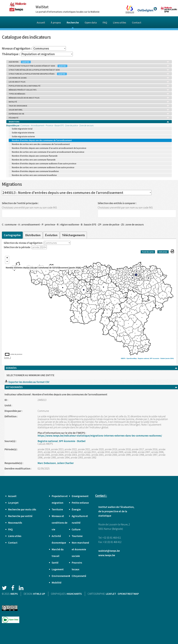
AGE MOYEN (89, 62)
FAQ (105, 23)
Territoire (57, 509)
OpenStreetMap (132, 358)
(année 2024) (169, 358)
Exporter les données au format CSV (27, 382)
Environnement (61, 576)
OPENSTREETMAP (128, 594)
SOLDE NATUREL (89, 110)
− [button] (7, 262)
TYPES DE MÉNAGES (89, 94)
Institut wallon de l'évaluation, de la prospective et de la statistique (116, 511)
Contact (137, 23)
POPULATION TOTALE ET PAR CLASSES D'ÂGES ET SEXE (89, 66)
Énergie (76, 509)
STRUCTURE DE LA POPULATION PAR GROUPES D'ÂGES (89, 74)
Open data (91, 23)
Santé (55, 563)
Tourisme (77, 536)
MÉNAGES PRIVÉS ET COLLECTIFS (89, 90)
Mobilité (57, 583)
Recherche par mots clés (22, 509)
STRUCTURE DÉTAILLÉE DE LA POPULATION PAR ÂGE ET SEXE (89, 70)
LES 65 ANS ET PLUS (89, 82)
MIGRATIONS (89, 122)
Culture (76, 529)
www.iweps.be (107, 555)
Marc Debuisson (47, 463)
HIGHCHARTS (74, 594)
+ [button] (7, 258)
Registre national (143, 358)
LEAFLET (111, 594)
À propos (56, 23)
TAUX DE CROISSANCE (89, 106)
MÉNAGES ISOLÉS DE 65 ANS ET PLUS (89, 98)
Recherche (73, 23)
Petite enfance (80, 503)
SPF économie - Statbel (157, 358)
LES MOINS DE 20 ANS (89, 78)
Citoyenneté (79, 576)
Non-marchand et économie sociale (80, 549)
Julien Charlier (65, 463)
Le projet (13, 503)
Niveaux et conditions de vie (59, 523)
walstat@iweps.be (109, 551)
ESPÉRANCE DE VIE (89, 114)
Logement (58, 569)
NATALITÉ (89, 102)
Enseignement (80, 496)
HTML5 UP (39, 594)
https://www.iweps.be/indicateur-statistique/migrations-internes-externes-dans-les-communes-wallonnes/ (100, 436)
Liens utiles (119, 23)
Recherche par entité (20, 516)
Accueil (41, 23)
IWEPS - (124, 358)
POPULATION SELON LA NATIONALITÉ (89, 86)
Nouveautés (15, 523)
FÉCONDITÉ (89, 118)
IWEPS (14, 594)
